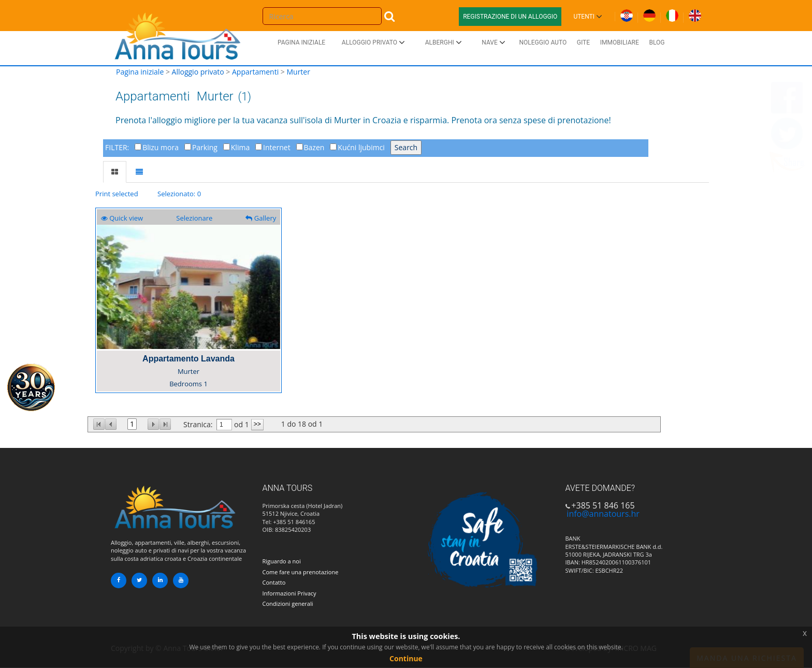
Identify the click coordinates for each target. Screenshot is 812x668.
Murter (298, 72)
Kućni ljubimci (361, 147)
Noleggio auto (543, 42)
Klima (240, 147)
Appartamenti (255, 72)
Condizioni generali (288, 604)
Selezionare (194, 218)
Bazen (314, 147)
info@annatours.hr (603, 514)
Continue (406, 658)
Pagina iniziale (301, 42)
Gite (583, 42)
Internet (277, 147)
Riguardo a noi (282, 561)
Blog (657, 42)
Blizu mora (161, 147)
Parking (205, 147)
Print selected (117, 194)
